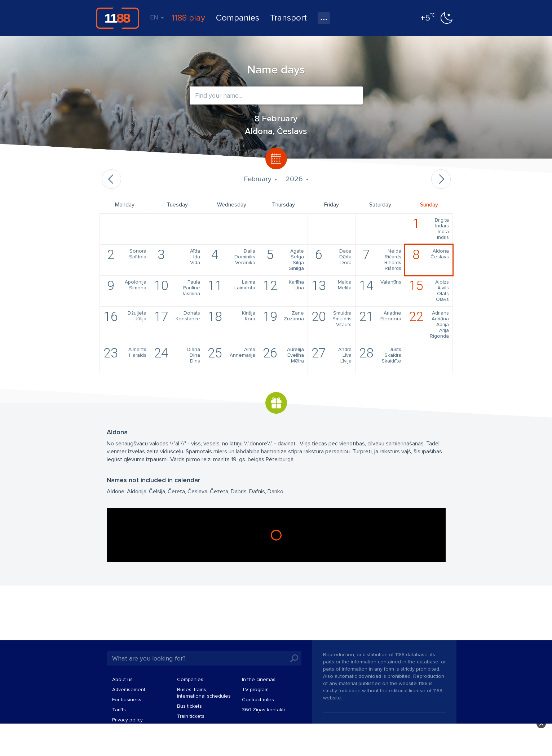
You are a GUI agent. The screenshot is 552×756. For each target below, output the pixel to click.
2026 (297, 179)
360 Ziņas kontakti (263, 710)
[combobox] (276, 95)
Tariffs (119, 710)
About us (122, 679)
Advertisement (129, 690)
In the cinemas (259, 679)
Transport (288, 18)
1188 (118, 18)
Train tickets (191, 716)
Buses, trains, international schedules (204, 693)
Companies (238, 18)
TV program (255, 690)
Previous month (111, 179)
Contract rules (258, 700)
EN (157, 17)
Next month (441, 179)
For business (127, 700)
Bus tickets (189, 706)
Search (294, 658)
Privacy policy (127, 720)
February (260, 179)
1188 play (188, 18)
